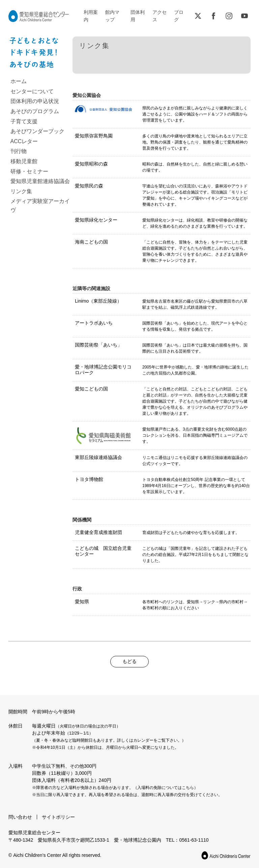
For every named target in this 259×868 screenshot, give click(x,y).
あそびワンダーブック (37, 131)
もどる (129, 661)
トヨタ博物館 (89, 479)
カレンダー (143, 740)
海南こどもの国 (91, 242)
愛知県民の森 (89, 186)
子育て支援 (24, 121)
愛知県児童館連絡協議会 (40, 181)
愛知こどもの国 (91, 389)
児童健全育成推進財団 (98, 532)
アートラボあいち (94, 323)
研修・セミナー (29, 171)
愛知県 (82, 602)
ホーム (19, 81)
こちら (188, 788)
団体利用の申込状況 (35, 101)
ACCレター (24, 141)
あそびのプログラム (35, 111)
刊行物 (19, 151)
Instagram (229, 16)
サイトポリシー (58, 817)
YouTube (244, 16)
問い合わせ (20, 817)
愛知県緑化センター (96, 220)
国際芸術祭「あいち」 (98, 345)
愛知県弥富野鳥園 (94, 136)
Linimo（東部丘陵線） (98, 301)
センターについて (32, 91)
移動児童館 (24, 161)
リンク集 (21, 191)
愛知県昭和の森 (91, 164)
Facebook (213, 16)
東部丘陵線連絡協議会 (98, 457)
